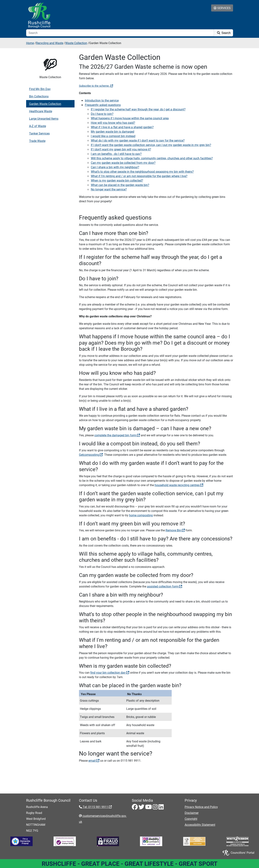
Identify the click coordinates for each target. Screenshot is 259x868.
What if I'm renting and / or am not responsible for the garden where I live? (139, 176)
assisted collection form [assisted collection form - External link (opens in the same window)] (165, 586)
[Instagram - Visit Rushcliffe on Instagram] (156, 808)
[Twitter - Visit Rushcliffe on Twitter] (142, 808)
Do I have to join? (102, 114)
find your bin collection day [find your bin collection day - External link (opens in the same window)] (110, 672)
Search (223, 33)
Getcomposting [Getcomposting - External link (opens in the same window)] (91, 455)
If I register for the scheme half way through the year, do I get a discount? (138, 109)
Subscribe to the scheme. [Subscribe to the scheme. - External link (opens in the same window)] (96, 86)
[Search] (120, 33)
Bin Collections (39, 96)
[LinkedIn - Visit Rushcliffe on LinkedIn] (161, 808)
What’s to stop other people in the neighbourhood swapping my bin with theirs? (142, 171)
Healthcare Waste (41, 111)
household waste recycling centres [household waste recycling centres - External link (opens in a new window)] (179, 485)
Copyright (191, 819)
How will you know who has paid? (113, 123)
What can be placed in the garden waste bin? (120, 185)
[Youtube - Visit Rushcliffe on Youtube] (149, 808)
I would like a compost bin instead (113, 136)
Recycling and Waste (50, 43)
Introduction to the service (102, 100)
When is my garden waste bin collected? (117, 180)
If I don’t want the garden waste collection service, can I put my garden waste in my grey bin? (151, 145)
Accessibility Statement (200, 825)
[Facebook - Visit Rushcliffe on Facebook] (135, 808)
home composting (141, 515)
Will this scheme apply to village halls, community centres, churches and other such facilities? (152, 158)
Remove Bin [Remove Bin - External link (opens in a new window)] (175, 530)
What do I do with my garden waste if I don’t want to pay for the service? (138, 140)
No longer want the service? (109, 189)
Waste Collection (76, 43)
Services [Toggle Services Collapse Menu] (222, 8)
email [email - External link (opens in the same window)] (94, 760)
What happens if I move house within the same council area (130, 118)
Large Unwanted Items (44, 118)
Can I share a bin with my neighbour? (115, 167)
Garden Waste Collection (45, 104)
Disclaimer (192, 813)
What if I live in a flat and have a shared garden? (122, 127)
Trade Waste (37, 141)
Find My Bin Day (40, 89)
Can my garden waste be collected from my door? (123, 163)
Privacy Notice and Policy (201, 807)
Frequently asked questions (103, 105)
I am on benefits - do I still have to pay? (116, 154)
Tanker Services (39, 133)
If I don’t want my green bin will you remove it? (121, 149)
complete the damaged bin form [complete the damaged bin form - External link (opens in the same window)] (117, 435)
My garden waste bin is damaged (113, 131)
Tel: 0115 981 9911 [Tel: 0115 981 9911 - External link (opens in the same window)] (97, 807)
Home (30, 43)
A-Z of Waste (38, 126)
